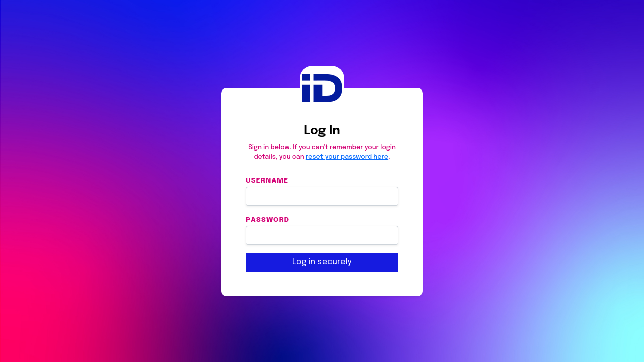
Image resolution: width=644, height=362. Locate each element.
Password (267, 219)
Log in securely (322, 262)
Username (267, 180)
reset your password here (347, 157)
